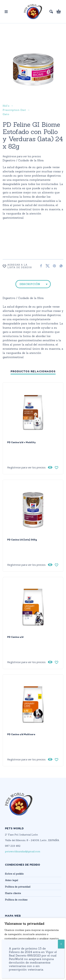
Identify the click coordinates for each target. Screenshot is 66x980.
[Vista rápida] (50, 467)
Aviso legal (11, 880)
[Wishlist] (19, 266)
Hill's (6, 106)
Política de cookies (16, 900)
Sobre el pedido (14, 874)
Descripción (30, 284)
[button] (6, 12)
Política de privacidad (18, 887)
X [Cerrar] (61, 944)
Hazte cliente (13, 893)
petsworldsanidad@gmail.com (23, 851)
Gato (6, 114)
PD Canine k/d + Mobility (21, 442)
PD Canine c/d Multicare (21, 734)
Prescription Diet (14, 110)
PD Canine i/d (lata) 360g (22, 540)
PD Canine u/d (15, 637)
